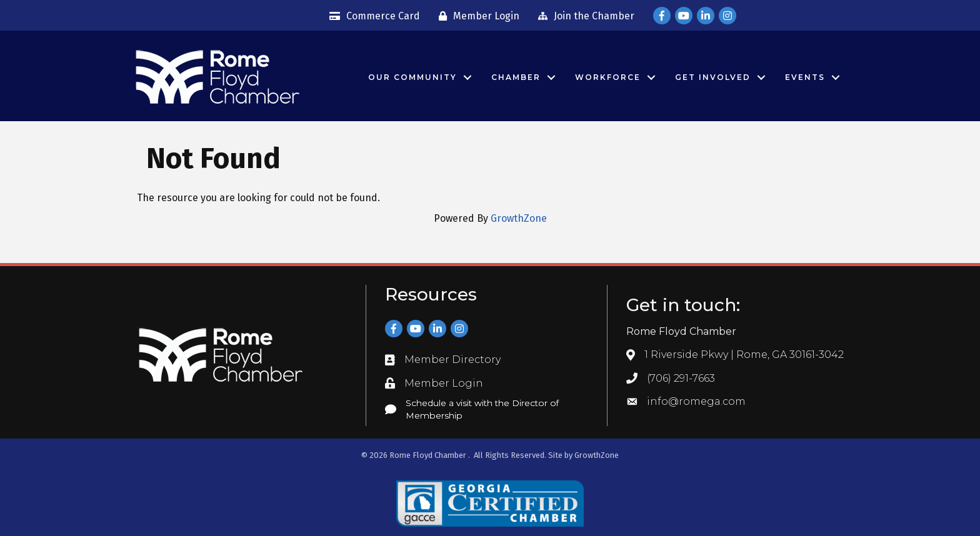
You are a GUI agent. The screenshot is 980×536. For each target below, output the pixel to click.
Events (805, 77)
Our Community (412, 77)
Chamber (516, 77)
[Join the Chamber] (583, 16)
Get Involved (713, 77)
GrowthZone (519, 218)
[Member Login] (476, 16)
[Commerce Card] (372, 16)
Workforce (608, 77)
